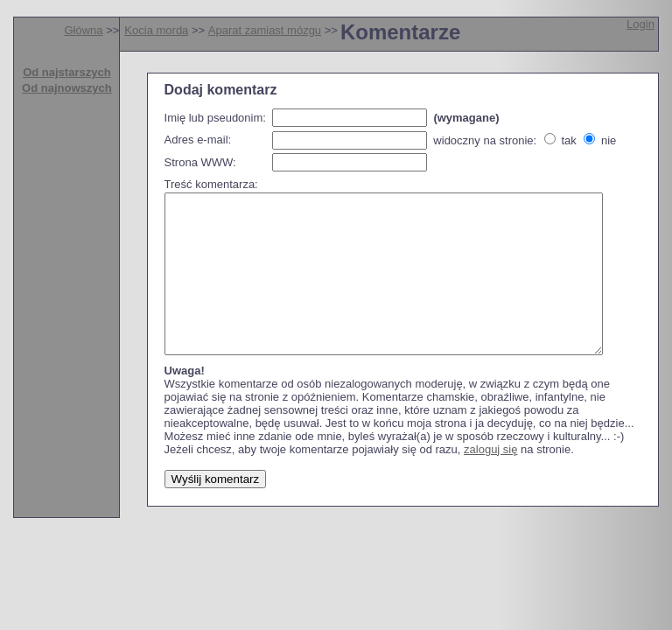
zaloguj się (490, 481)
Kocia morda (156, 30)
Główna (83, 30)
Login (640, 24)
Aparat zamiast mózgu (265, 30)
